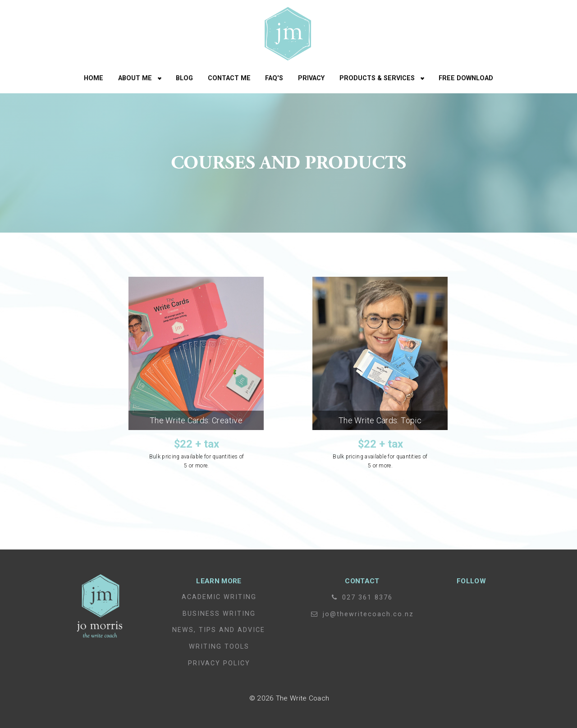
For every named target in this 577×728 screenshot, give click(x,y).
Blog (184, 78)
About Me (135, 78)
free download (466, 78)
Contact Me (229, 78)
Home (94, 78)
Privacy (311, 78)
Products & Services (377, 78)
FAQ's (274, 78)
